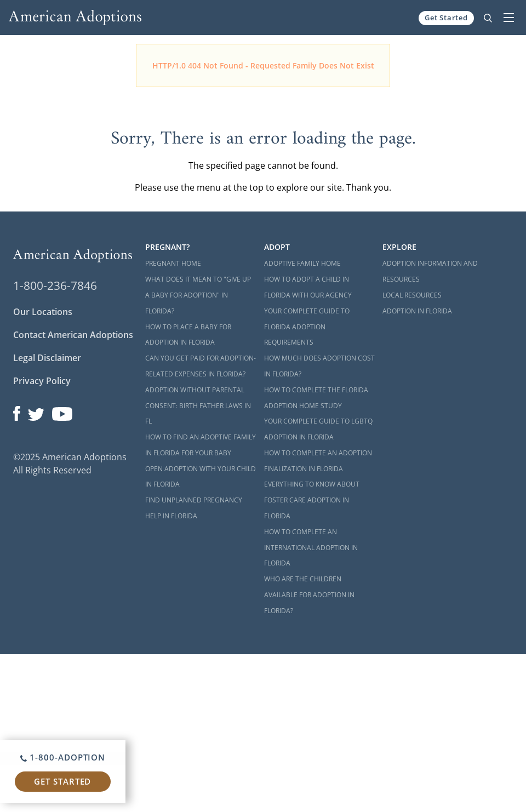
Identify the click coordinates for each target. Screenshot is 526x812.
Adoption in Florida (417, 311)
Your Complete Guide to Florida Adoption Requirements (307, 327)
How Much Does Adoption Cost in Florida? (319, 366)
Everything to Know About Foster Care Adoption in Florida (312, 500)
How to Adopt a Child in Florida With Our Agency (308, 287)
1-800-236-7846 (55, 285)
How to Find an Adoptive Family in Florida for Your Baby (201, 445)
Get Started (446, 18)
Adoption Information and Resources (430, 271)
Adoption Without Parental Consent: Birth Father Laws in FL (198, 406)
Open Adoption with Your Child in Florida (201, 477)
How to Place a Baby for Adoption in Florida (188, 335)
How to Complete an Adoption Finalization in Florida (318, 461)
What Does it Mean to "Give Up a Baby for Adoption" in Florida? (198, 295)
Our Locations (43, 312)
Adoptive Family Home (302, 263)
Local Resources (412, 295)
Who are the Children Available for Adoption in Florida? (309, 595)
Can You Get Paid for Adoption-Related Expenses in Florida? (201, 366)
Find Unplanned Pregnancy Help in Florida (194, 508)
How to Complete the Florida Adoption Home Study (316, 398)
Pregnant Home (173, 263)
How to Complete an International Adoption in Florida (311, 548)
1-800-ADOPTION (63, 757)
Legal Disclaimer (47, 358)
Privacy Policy (42, 381)
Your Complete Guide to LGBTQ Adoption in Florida (318, 429)
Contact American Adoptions (73, 335)
